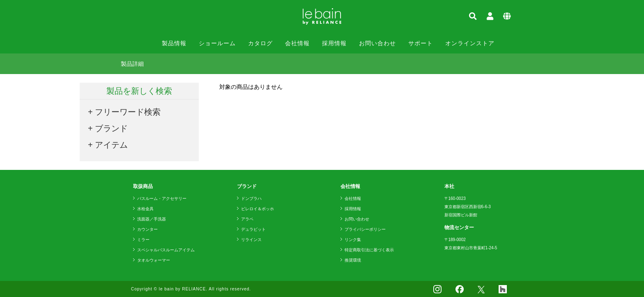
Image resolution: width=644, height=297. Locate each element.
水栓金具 (145, 209)
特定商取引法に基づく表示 (369, 250)
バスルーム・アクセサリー (162, 198)
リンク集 (353, 240)
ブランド (111, 128)
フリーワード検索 (128, 112)
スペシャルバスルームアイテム (166, 250)
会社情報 (297, 43)
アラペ (247, 219)
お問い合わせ (377, 43)
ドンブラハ (251, 198)
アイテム (111, 145)
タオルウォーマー (154, 260)
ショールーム (217, 43)
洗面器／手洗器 (152, 219)
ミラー (143, 240)
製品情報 (174, 43)
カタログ (260, 43)
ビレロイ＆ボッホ (258, 209)
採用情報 (334, 43)
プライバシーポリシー (365, 229)
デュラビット (253, 229)
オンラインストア (470, 43)
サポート (421, 43)
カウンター (147, 229)
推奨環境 (353, 260)
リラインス (251, 240)
